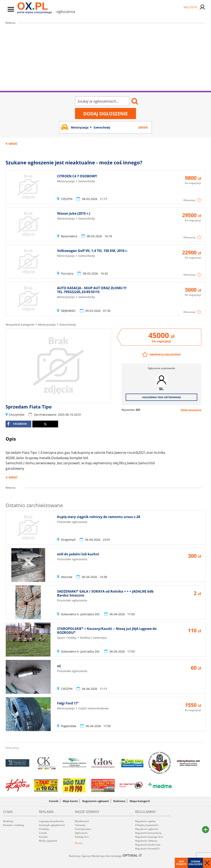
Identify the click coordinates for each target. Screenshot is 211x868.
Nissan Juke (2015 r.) (74, 213)
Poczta (79, 843)
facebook (17, 424)
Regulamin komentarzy (148, 833)
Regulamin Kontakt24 (147, 849)
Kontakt (43, 837)
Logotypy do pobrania (51, 821)
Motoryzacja (47, 325)
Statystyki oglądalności (52, 825)
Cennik (54, 801)
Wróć (13, 144)
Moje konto (70, 801)
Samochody (68, 325)
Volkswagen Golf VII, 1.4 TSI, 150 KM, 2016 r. (92, 251)
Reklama (119, 801)
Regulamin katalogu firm (149, 837)
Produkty (44, 829)
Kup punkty (181, 863)
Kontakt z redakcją (14, 825)
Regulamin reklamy (146, 841)
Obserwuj (189, 200)
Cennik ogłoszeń (195, 863)
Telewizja (80, 825)
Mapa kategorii (140, 801)
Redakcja (8, 821)
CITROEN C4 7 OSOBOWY (77, 176)
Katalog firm (82, 837)
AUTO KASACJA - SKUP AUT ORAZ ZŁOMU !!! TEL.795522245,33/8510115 (92, 290)
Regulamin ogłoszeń (96, 801)
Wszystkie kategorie (20, 325)
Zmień (143, 127)
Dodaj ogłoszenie (105, 113)
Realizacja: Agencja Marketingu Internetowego (105, 856)
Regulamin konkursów (148, 845)
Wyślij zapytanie (48, 841)
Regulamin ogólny (145, 821)
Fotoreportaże (83, 829)
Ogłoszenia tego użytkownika (162, 397)
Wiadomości (82, 821)
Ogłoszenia (81, 833)
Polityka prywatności (147, 825)
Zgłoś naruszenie (191, 410)
